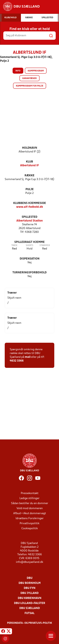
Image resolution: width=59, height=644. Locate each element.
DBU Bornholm (30, 583)
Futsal (29, 613)
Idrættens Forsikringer (30, 518)
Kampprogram (36, 71)
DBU (30, 578)
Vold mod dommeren (30, 508)
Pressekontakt (30, 493)
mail (28, 357)
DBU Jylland (29, 593)
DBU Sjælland (30, 608)
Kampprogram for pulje (30, 86)
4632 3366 (17, 361)
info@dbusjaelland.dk (29, 562)
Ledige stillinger (29, 498)
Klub (29, 162)
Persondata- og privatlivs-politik (30, 623)
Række (29, 176)
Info (18, 71)
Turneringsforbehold (29, 273)
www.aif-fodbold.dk (30, 207)
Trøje (14, 245)
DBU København (30, 598)
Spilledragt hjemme (29, 242)
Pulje (30, 189)
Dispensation (30, 259)
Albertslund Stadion (30, 221)
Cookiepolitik (30, 529)
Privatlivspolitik (29, 524)
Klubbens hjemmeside (30, 203)
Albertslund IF (29, 166)
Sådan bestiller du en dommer (30, 503)
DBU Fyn (30, 588)
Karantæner (29, 78)
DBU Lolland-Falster (30, 603)
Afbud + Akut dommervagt (30, 513)
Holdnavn (30, 148)
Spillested (29, 217)
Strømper (45, 245)
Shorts (29, 245)
